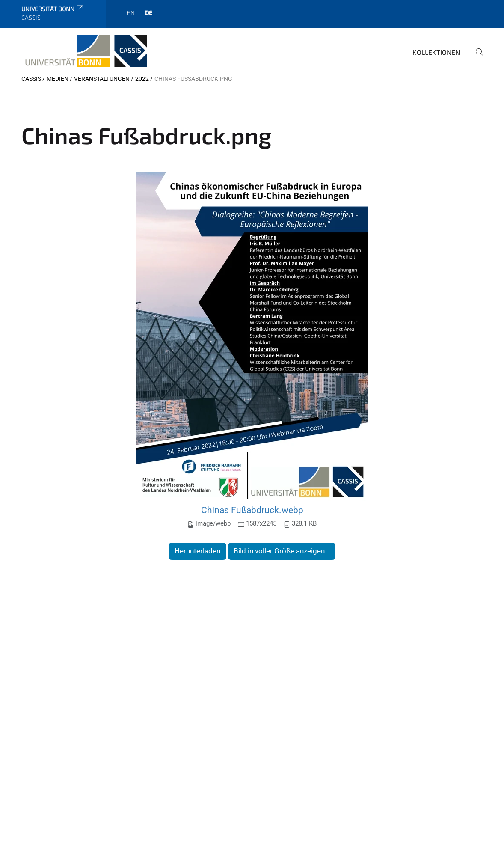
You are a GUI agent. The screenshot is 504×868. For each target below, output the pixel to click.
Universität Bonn (53, 9)
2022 (142, 79)
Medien (58, 79)
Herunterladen (197, 551)
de (149, 13)
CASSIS (31, 79)
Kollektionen (436, 52)
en (131, 13)
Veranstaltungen (102, 79)
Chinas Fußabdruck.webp (252, 510)
